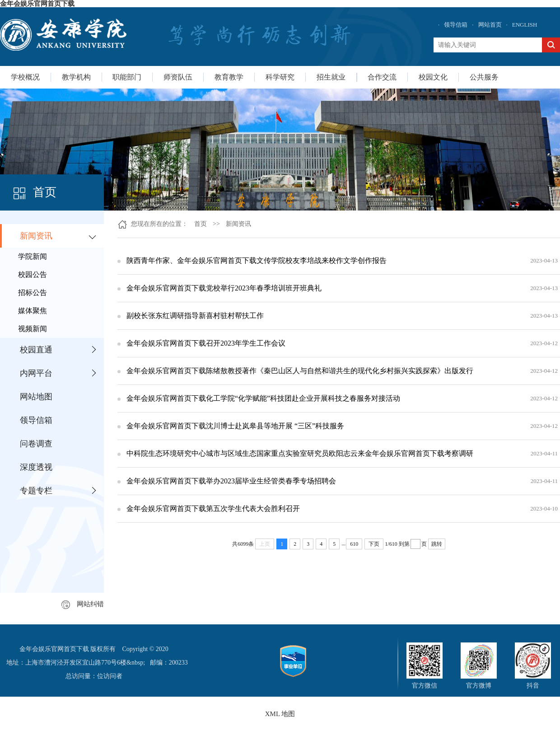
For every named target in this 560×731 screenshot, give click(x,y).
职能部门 (127, 77)
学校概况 (25, 77)
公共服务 (484, 77)
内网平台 (36, 373)
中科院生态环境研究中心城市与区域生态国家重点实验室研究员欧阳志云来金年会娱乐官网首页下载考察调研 (300, 453)
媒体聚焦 (33, 311)
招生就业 (331, 77)
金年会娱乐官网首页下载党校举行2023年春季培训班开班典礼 (224, 288)
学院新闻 (33, 256)
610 (354, 544)
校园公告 (33, 274)
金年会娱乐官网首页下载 (37, 4)
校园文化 (433, 77)
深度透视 (36, 467)
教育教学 (229, 77)
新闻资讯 (36, 236)
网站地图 (36, 397)
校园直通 (36, 350)
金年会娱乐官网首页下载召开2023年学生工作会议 (206, 343)
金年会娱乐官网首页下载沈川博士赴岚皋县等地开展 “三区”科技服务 (235, 426)
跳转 (437, 544)
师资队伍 (178, 77)
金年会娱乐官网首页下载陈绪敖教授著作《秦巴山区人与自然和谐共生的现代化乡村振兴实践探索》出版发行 (300, 371)
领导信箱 (456, 25)
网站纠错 (83, 604)
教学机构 (76, 77)
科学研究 (280, 77)
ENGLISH (525, 25)
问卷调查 (36, 444)
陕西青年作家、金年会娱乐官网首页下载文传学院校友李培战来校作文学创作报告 (257, 260)
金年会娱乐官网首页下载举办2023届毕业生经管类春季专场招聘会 (231, 481)
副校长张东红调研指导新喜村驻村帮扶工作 (195, 316)
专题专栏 (36, 491)
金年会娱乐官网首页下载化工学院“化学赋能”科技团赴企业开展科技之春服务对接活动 (263, 398)
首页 (201, 224)
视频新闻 (33, 329)
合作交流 (382, 77)
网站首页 (490, 25)
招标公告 (33, 293)
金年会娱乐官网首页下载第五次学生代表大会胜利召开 (213, 508)
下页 (374, 544)
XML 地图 (280, 714)
